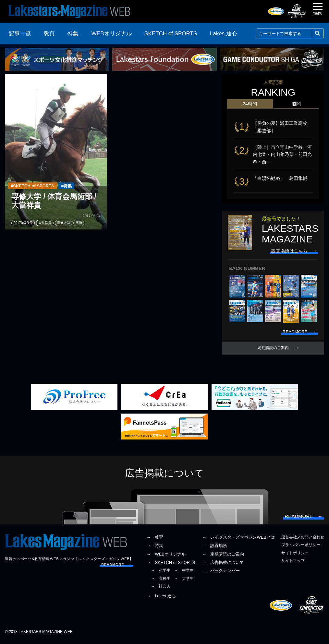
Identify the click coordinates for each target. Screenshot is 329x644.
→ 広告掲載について (223, 565)
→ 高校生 (161, 581)
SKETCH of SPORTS (171, 34)
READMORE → (116, 567)
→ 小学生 (161, 573)
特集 (73, 34)
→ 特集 (155, 548)
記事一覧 (20, 34)
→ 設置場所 (214, 548)
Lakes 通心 (224, 34)
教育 (49, 34)
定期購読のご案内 (273, 349)
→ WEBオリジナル (166, 556)
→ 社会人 (161, 589)
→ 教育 (155, 540)
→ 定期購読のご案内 (223, 556)
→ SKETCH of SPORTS (171, 565)
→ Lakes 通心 (161, 598)
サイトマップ (293, 563)
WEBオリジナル (112, 34)
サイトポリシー (295, 555)
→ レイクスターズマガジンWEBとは (238, 540)
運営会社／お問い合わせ (303, 540)
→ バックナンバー (221, 573)
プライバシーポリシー (301, 547)
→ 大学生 (184, 581)
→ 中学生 (184, 573)
